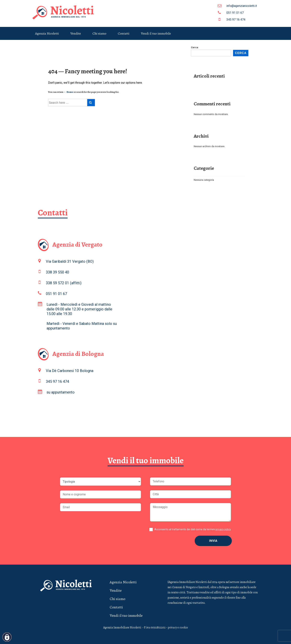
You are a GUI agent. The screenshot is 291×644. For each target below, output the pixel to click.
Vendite (76, 33)
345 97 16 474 (232, 19)
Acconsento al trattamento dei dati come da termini (193, 529)
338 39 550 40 (57, 272)
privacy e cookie (178, 627)
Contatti (124, 33)
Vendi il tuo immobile (156, 33)
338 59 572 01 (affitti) (64, 283)
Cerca (195, 47)
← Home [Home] (68, 92)
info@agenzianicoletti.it (237, 6)
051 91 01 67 (231, 13)
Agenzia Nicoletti (47, 33)
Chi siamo (99, 33)
